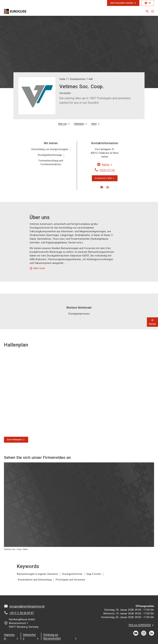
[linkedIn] (152, 617)
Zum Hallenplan (14, 424)
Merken (152, 322)
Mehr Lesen (37, 253)
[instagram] (144, 617)
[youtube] (102, 171)
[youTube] (136, 617)
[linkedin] (108, 171)
